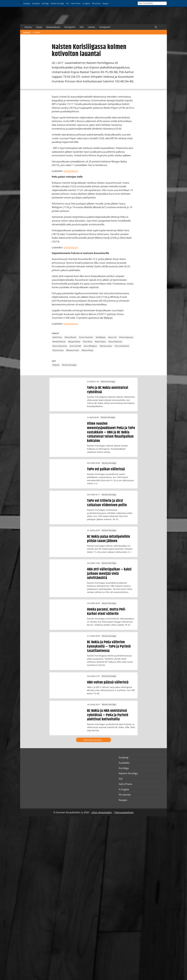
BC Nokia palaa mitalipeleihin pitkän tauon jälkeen (109, 539)
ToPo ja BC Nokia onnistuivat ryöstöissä (108, 390)
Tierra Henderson (122, 346)
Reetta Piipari (100, 342)
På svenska (96, 3)
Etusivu (28, 27)
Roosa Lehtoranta (60, 346)
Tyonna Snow (58, 350)
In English (86, 3)
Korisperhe (70, 27)
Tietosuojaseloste (124, 812)
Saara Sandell (75, 346)
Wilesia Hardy (87, 350)
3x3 (68, 3)
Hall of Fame (76, 3)
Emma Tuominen (86, 337)
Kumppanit (105, 27)
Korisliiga (45, 3)
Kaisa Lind (112, 337)
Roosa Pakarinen (115, 342)
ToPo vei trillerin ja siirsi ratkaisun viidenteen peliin (107, 503)
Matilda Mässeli (59, 342)
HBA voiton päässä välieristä (108, 682)
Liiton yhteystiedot (102, 812)
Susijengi (27, 3)
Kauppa (105, 3)
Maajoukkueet (53, 27)
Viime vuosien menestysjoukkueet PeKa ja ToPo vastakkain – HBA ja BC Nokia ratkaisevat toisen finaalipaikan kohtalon (111, 432)
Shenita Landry (106, 346)
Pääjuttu (56, 365)
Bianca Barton (71, 337)
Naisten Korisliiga (57, 3)
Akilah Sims (57, 337)
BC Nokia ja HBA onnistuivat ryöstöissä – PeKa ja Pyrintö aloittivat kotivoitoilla (108, 715)
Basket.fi (27, 32)
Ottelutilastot (71, 171)
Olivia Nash (87, 342)
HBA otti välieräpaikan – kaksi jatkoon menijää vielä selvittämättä (109, 574)
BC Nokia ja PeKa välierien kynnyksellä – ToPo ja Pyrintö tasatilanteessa (109, 646)
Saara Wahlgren (90, 346)
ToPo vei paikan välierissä (106, 469)
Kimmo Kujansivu (126, 337)
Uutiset (91, 27)
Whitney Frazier (73, 350)
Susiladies (36, 3)
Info (82, 27)
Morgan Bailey (74, 342)
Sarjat (39, 27)
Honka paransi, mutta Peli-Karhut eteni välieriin (106, 612)
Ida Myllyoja (101, 337)
